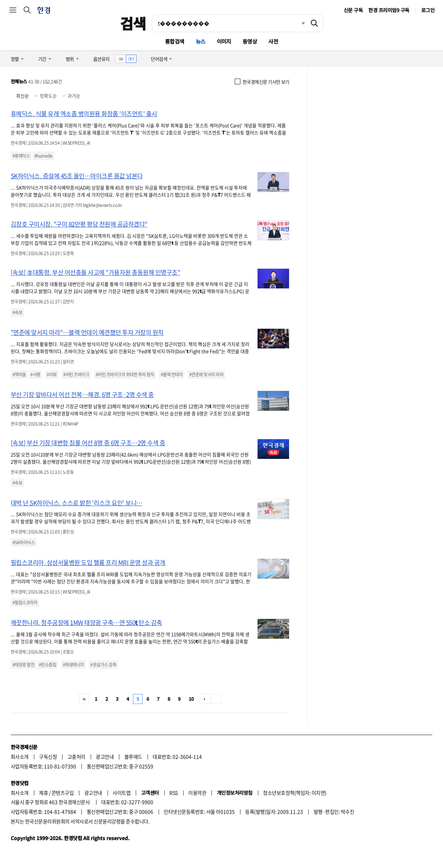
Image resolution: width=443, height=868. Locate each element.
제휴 (43, 793)
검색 (133, 23)
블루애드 (133, 757)
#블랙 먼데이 (172, 375)
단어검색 (159, 59)
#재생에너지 (73, 665)
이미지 (224, 41)
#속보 (17, 312)
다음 (205, 699)
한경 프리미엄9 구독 (389, 10)
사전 (273, 41)
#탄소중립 (48, 665)
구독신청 (48, 757)
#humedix (43, 156)
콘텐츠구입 (63, 793)
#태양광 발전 (23, 665)
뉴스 (201, 41)
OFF (131, 59)
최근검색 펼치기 (298, 23)
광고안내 (105, 757)
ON (121, 59)
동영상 (250, 41)
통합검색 (175, 41)
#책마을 (19, 375)
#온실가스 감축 (103, 665)
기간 (42, 59)
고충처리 (76, 757)
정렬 (15, 59)
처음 (84, 699)
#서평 (35, 375)
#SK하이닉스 (24, 542)
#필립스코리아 (25, 602)
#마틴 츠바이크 (76, 375)
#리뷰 (52, 375)
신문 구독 (353, 10)
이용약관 (197, 793)
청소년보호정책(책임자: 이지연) (295, 793)
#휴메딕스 (21, 156)
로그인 (428, 10)
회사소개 (20, 757)
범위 (70, 59)
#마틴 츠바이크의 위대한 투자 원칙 (125, 375)
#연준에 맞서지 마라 (206, 375)
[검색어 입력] (229, 23)
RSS (173, 793)
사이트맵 (121, 793)
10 (191, 699)
